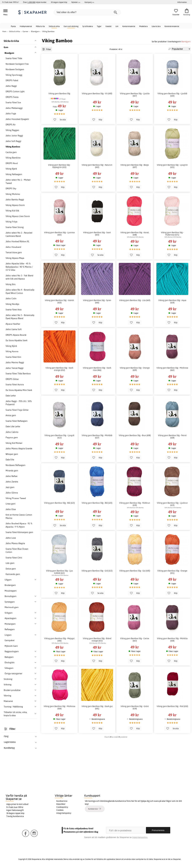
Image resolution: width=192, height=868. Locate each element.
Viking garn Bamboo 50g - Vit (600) (97, 93)
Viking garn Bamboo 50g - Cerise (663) (135, 640)
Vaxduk (108, 26)
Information (182, 2)
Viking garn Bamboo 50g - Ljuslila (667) (135, 95)
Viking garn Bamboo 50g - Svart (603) (97, 234)
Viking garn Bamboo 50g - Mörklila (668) (172, 640)
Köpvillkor (61, 804)
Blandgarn (186, 42)
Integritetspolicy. (140, 837)
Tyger (99, 26)
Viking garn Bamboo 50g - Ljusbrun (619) (172, 504)
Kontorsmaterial (129, 26)
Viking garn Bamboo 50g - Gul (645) (135, 571)
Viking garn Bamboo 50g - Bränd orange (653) (97, 640)
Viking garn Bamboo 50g (59, 93)
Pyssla (13, 26)
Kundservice (62, 801)
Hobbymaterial (26, 26)
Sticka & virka (54, 26)
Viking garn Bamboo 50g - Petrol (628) (172, 437)
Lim (117, 26)
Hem (4, 31)
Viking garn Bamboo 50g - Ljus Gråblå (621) (59, 572)
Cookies (60, 810)
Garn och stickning (71, 26)
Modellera (143, 26)
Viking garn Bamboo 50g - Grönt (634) (135, 707)
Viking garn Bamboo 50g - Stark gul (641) (97, 707)
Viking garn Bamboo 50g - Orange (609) (135, 369)
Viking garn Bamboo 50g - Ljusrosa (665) (59, 234)
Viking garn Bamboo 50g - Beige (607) (135, 166)
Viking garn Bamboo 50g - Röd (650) (172, 706)
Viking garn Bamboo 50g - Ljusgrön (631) (172, 166)
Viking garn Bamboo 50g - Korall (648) (135, 234)
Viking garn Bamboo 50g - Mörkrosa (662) (172, 369)
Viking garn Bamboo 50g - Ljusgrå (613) (59, 437)
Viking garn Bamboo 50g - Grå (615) (97, 571)
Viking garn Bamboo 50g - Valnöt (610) (59, 301)
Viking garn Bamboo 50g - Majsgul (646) (59, 640)
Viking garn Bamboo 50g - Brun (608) (135, 435)
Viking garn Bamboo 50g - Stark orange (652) (59, 369)
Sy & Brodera (88, 26)
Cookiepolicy (62, 807)
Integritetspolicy (64, 813)
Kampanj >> (89, 2)
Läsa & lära (156, 26)
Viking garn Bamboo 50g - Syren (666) (97, 301)
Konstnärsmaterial (172, 26)
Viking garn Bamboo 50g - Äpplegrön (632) (59, 166)
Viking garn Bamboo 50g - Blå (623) (59, 503)
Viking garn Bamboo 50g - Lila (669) (135, 300)
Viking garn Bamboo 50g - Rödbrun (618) (135, 504)
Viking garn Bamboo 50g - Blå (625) (97, 503)
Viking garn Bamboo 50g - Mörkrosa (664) (59, 707)
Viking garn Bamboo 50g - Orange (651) (172, 572)
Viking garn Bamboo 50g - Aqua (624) (172, 301)
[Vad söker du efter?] (87, 12)
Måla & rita (40, 26)
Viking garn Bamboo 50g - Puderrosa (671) (172, 234)
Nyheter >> (76, 2)
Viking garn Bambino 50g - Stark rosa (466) (97, 369)
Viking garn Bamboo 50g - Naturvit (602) (97, 166)
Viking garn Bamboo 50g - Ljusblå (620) (172, 95)
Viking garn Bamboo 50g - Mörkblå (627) (97, 437)
